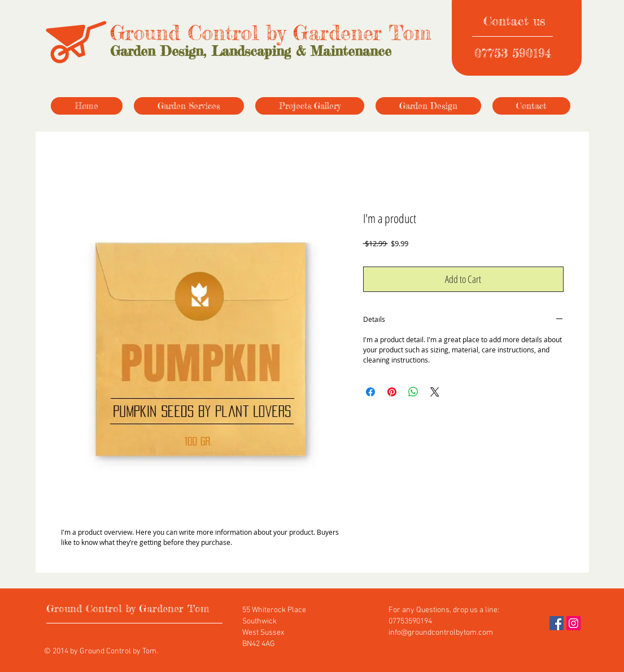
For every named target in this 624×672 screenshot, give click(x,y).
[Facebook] (557, 623)
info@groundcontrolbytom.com (441, 633)
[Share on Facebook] (370, 392)
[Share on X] (435, 392)
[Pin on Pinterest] (392, 392)
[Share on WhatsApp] (413, 392)
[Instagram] (573, 623)
